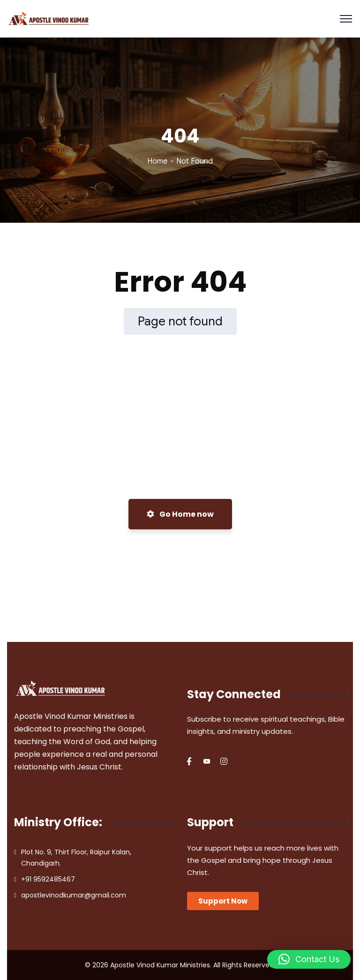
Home (157, 161)
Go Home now (180, 514)
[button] (309, 959)
